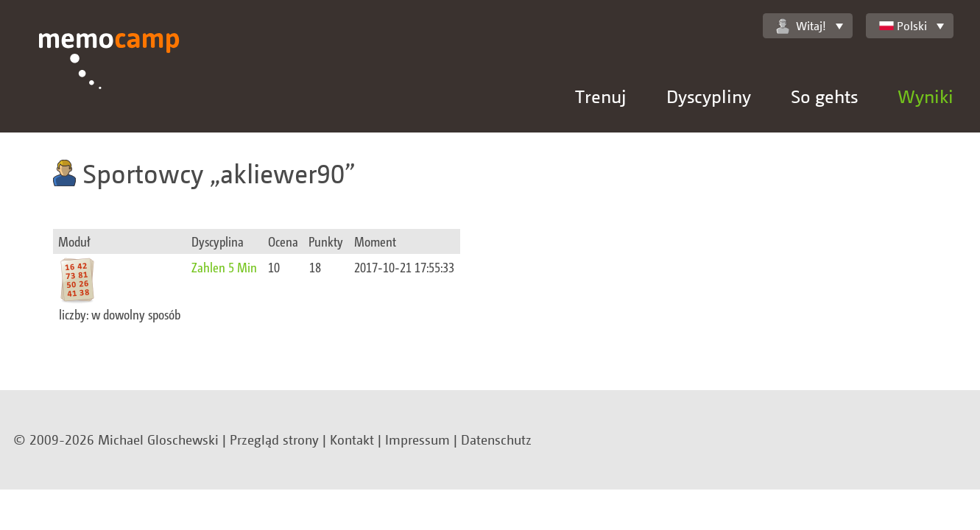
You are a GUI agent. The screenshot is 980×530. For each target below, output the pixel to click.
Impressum (417, 439)
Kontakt (352, 439)
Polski (903, 26)
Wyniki (926, 96)
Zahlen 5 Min (224, 267)
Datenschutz (496, 439)
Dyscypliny (709, 96)
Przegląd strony (274, 439)
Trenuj (601, 96)
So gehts (824, 96)
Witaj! (801, 26)
